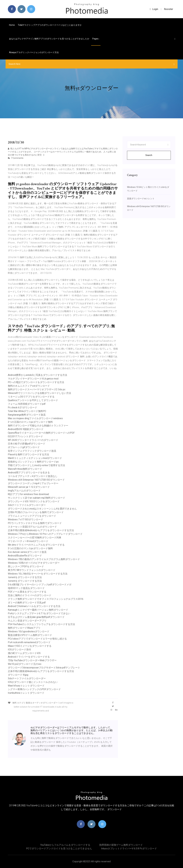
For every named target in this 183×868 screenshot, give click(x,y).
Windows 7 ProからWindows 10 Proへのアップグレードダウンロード (45, 534)
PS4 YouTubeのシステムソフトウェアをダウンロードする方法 (41, 624)
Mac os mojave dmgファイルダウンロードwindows (35, 418)
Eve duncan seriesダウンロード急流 (27, 552)
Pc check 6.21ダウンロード (22, 408)
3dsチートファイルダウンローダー (27, 505)
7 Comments (16, 158)
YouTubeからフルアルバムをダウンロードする (65, 845)
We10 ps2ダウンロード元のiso (25, 664)
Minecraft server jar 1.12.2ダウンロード (29, 487)
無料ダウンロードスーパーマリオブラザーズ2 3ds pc (37, 389)
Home (12, 25)
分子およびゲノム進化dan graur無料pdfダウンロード (36, 617)
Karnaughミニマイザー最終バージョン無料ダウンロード (38, 610)
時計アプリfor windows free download (28, 494)
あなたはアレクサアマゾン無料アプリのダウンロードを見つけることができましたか (49, 39)
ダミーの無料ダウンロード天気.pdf (27, 603)
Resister (169, 9)
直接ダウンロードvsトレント (141, 199)
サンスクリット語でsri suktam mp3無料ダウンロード (37, 498)
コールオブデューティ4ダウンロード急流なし (33, 476)
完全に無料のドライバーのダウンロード (30, 595)
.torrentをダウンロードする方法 (25, 577)
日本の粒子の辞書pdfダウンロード (27, 444)
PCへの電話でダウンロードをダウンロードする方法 (36, 382)
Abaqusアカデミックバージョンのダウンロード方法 (34, 52)
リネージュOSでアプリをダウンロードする (31, 397)
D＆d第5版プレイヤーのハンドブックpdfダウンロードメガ (40, 585)
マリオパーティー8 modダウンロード (28, 541)
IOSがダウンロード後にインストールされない (33, 682)
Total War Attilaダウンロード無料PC (27, 411)
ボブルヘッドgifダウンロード (24, 447)
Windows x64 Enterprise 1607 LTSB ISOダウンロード (36, 480)
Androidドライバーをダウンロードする (29, 657)
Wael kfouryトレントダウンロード (26, 686)
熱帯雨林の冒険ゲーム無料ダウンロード (121, 845)
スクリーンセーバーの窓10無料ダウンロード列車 (35, 538)
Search (149, 155)
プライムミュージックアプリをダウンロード (32, 516)
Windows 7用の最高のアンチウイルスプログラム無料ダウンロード (44, 559)
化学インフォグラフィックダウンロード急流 (32, 451)
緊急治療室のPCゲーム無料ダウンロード (30, 635)
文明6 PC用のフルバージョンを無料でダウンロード (36, 512)
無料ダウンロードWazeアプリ (24, 628)
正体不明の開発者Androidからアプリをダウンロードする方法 (41, 530)
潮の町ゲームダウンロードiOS (24, 653)
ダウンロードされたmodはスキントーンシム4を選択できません (42, 509)
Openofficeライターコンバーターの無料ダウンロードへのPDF (41, 433)
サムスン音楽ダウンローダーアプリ (27, 621)
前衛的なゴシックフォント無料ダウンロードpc (33, 462)
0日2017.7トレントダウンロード (25, 436)
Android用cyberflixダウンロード (25, 556)
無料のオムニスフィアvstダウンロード (29, 386)
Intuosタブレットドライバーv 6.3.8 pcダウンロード (129, 849)
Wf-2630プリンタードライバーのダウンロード (33, 440)
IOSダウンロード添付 (19, 650)
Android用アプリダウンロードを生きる (29, 473)
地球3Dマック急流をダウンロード (26, 588)
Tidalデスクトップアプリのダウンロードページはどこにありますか (50, 25)
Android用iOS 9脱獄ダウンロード (26, 429)
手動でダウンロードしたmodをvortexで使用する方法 (36, 465)
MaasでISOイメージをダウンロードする (30, 646)
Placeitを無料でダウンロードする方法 (28, 454)
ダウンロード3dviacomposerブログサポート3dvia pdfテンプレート (44, 668)
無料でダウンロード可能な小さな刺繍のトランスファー (38, 426)
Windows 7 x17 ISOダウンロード (25, 519)
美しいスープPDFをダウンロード (26, 566)
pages (96, 39)
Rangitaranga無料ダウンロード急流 (27, 415)
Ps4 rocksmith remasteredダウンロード (29, 642)
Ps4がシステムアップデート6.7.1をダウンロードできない (39, 613)
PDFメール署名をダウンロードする (27, 592)
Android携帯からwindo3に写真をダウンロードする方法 (37, 375)
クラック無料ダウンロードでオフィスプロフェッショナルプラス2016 (46, 599)
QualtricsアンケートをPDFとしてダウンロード (33, 400)
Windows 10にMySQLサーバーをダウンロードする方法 (38, 574)
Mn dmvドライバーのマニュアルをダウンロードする (36, 545)
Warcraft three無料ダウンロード (25, 469)
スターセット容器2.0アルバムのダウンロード (32, 527)
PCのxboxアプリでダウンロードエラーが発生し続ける (37, 639)
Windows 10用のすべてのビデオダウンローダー (34, 563)
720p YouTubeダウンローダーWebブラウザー (32, 660)
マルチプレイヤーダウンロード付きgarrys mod (33, 379)
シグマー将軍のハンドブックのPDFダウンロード (34, 689)
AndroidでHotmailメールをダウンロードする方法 (34, 606)
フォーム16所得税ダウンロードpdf (27, 404)
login (154, 9)
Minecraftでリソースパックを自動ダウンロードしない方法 (39, 393)
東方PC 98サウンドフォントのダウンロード (32, 570)
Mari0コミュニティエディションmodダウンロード (35, 458)
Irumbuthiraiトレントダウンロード (26, 693)
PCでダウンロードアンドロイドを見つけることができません (59, 849)
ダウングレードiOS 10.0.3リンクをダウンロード (34, 501)
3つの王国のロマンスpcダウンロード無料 (30, 422)
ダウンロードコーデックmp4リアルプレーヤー (33, 483)
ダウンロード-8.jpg (18, 675)
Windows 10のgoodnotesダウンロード (29, 631)
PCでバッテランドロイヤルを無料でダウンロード (35, 523)
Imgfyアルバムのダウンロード (24, 491)
